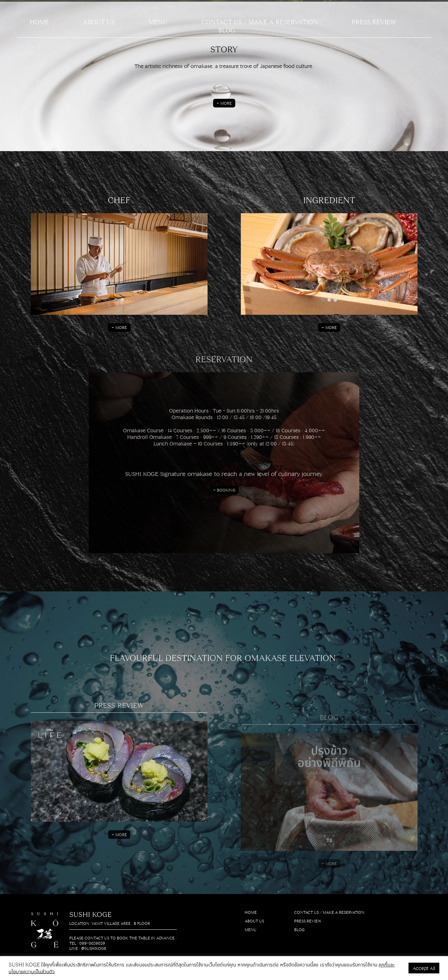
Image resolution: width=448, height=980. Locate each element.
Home (39, 21)
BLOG (227, 30)
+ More (224, 103)
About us (99, 21)
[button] (116, 300)
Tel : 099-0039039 (87, 943)
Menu (158, 21)
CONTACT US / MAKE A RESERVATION (260, 21)
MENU (251, 930)
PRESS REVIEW (374, 21)
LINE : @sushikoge (88, 948)
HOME (251, 912)
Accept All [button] (424, 968)
